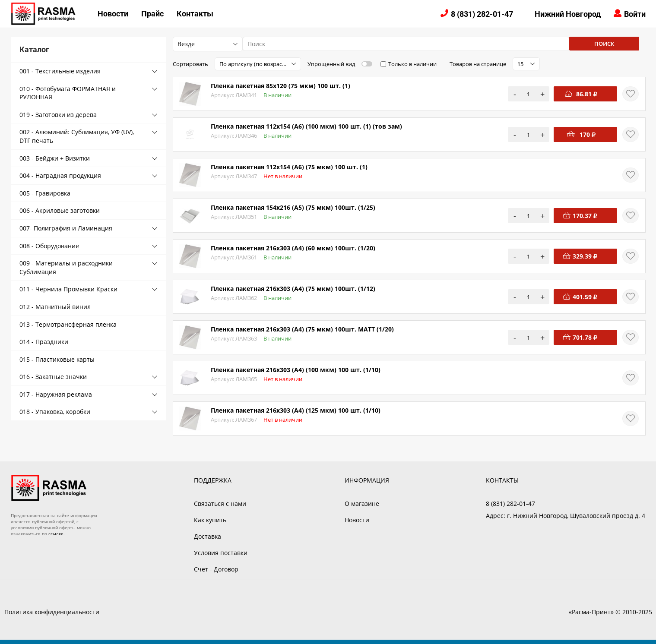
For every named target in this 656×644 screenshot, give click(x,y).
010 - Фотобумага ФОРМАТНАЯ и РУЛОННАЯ (68, 93)
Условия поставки (221, 553)
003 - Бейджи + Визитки (55, 158)
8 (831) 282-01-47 (482, 14)
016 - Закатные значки (53, 377)
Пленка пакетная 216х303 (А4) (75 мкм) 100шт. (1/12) (293, 289)
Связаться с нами (220, 504)
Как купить (210, 520)
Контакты (195, 14)
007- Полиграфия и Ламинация (66, 228)
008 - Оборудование (49, 246)
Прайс (152, 14)
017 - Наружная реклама (56, 394)
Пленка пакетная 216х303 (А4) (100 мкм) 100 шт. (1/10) (296, 370)
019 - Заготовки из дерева (58, 115)
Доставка (208, 536)
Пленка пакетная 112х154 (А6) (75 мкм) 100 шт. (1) (289, 167)
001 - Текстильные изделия (60, 71)
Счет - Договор (216, 569)
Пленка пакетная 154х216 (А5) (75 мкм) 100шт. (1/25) (293, 207)
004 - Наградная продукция (60, 175)
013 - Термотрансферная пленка (68, 324)
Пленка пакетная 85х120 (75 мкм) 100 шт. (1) (280, 86)
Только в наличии (412, 64)
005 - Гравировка (45, 193)
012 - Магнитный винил (55, 307)
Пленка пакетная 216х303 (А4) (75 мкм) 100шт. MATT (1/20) (302, 329)
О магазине (362, 504)
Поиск (604, 44)
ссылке (56, 534)
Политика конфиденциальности (52, 612)
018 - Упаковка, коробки (55, 412)
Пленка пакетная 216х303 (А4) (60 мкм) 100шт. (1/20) (293, 248)
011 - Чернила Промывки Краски (68, 289)
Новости (113, 14)
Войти (635, 14)
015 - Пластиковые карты (57, 359)
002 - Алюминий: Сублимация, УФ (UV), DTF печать (77, 136)
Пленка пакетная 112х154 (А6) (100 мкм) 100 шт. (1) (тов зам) (306, 126)
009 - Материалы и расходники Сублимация (66, 267)
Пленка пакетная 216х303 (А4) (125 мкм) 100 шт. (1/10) (296, 410)
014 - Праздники (44, 342)
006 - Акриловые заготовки (60, 210)
